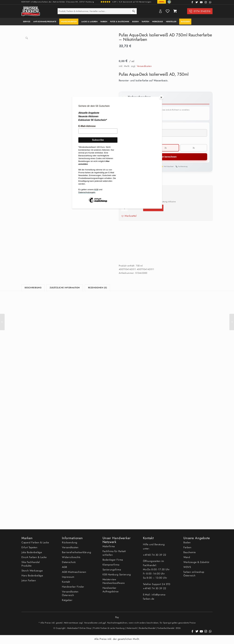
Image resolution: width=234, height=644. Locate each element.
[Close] (161, 97)
